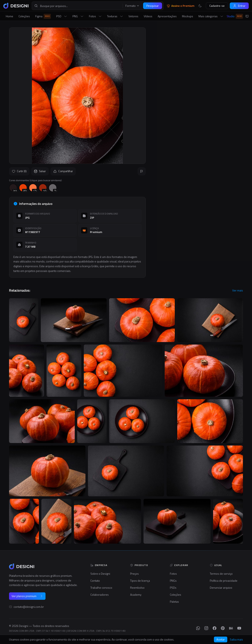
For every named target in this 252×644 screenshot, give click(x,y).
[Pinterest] (223, 628)
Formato (132, 6)
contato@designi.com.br (29, 607)
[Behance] (231, 628)
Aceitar (221, 639)
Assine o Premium (181, 6)
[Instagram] (206, 628)
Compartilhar (63, 171)
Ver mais (238, 290)
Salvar (40, 171)
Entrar (239, 6)
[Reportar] (142, 171)
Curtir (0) (19, 171)
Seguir (233, 142)
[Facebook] (215, 628)
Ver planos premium (27, 596)
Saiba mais (236, 639)
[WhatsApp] (198, 628)
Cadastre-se (217, 6)
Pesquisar (153, 6)
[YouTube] (239, 628)
